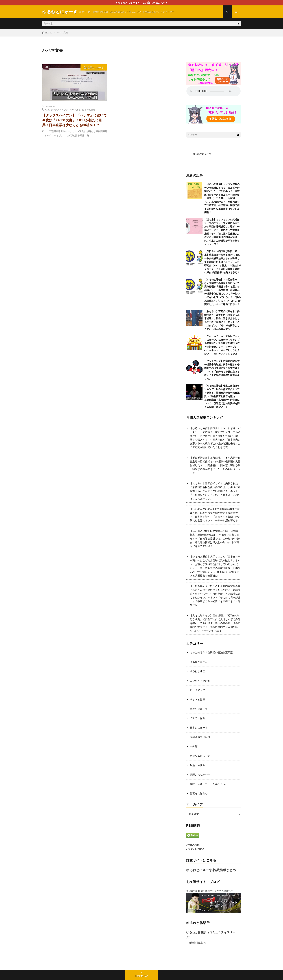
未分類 (194, 746)
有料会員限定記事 (200, 737)
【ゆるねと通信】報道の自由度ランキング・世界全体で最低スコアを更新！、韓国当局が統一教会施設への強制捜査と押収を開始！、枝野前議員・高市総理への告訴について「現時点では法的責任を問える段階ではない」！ (222, 396)
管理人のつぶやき (200, 775)
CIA (47, 110)
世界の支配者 (89, 110)
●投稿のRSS (193, 845)
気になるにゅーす (200, 756)
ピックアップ (197, 690)
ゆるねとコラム (199, 662)
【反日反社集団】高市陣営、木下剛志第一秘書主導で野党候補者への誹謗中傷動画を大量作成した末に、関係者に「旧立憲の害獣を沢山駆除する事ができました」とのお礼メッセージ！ (215, 465)
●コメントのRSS (195, 849)
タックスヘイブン (59, 110)
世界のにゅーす (96, 68)
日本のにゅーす (199, 728)
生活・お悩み (197, 765)
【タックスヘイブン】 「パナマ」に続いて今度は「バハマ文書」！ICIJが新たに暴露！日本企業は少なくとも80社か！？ (74, 120)
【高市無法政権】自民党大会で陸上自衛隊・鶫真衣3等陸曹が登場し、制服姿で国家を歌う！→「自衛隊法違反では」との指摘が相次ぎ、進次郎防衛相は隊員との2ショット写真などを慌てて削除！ (215, 539)
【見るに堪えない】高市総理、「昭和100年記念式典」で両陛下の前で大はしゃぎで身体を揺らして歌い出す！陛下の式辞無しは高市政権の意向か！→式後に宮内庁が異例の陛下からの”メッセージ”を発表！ (215, 623)
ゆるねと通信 (197, 671)
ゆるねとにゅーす (202, 154)
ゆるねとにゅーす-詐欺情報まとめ (211, 870)
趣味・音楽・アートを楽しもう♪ (208, 784)
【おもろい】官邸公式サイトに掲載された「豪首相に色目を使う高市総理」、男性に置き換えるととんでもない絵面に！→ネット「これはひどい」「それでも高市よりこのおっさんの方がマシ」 (215, 491)
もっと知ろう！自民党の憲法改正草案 (211, 652)
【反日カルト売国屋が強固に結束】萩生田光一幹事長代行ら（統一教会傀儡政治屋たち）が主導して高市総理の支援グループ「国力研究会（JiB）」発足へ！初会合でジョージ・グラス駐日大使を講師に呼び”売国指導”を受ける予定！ (223, 262)
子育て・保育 (197, 718)
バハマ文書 (75, 110)
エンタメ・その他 (200, 681)
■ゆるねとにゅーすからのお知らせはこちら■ (142, 3)
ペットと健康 (197, 699)
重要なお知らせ (199, 793)
